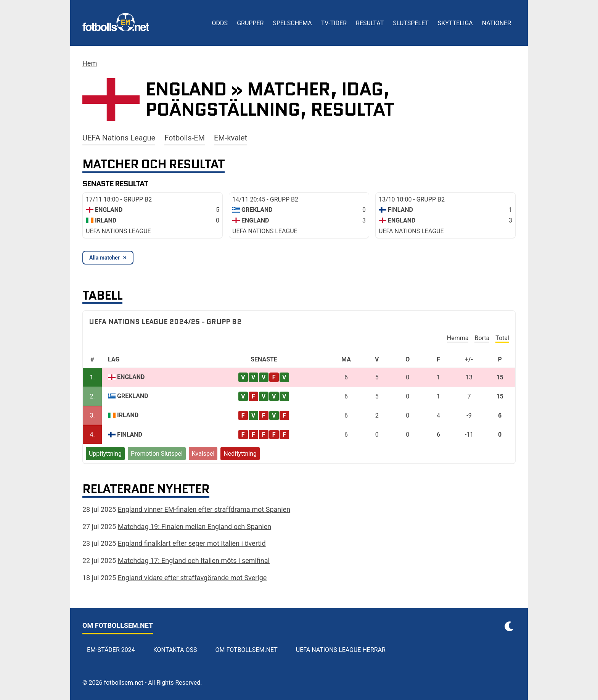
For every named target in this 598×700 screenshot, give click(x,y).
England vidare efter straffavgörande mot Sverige (192, 578)
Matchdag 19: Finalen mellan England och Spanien (195, 527)
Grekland (133, 396)
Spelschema (292, 23)
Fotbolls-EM (185, 138)
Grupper (250, 23)
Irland (128, 415)
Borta (482, 338)
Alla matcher (104, 258)
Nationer (497, 23)
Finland (130, 435)
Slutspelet (411, 23)
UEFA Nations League (119, 138)
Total (502, 338)
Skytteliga (455, 23)
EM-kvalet (231, 138)
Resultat (370, 23)
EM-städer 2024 (111, 650)
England (131, 377)
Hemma (458, 338)
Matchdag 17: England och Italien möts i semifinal (194, 560)
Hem (90, 63)
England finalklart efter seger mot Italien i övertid (192, 543)
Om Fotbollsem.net (247, 650)
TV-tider (334, 23)
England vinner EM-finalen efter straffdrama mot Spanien (204, 509)
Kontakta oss (175, 650)
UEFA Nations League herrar (341, 650)
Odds (220, 23)
